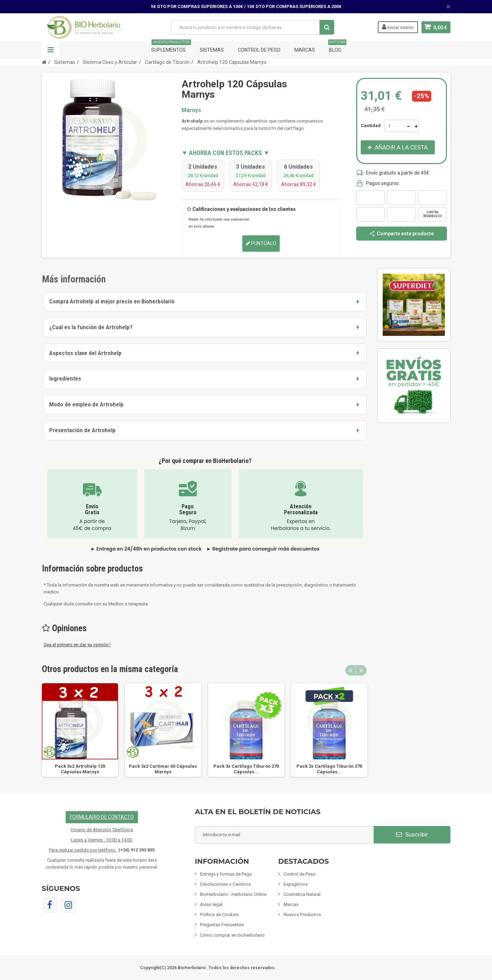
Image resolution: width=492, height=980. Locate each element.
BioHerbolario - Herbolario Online (233, 894)
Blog (337, 47)
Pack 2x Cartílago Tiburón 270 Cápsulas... (329, 769)
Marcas (305, 50)
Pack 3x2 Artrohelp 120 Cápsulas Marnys (80, 769)
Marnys (191, 110)
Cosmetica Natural (302, 894)
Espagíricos (296, 884)
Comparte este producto (402, 234)
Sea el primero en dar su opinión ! (77, 645)
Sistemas (212, 50)
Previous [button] (351, 670)
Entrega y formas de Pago (226, 874)
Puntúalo (261, 243)
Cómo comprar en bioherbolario (232, 935)
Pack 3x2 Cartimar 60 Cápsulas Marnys (163, 769)
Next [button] (361, 670)
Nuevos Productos (302, 915)
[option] (80, 730)
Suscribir (412, 834)
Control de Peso (259, 50)
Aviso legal (211, 904)
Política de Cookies (219, 915)
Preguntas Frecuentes (222, 925)
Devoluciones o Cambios (225, 884)
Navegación (51, 50)
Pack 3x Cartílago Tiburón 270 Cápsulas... (246, 769)
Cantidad (371, 126)
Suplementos (171, 47)
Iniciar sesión (398, 27)
